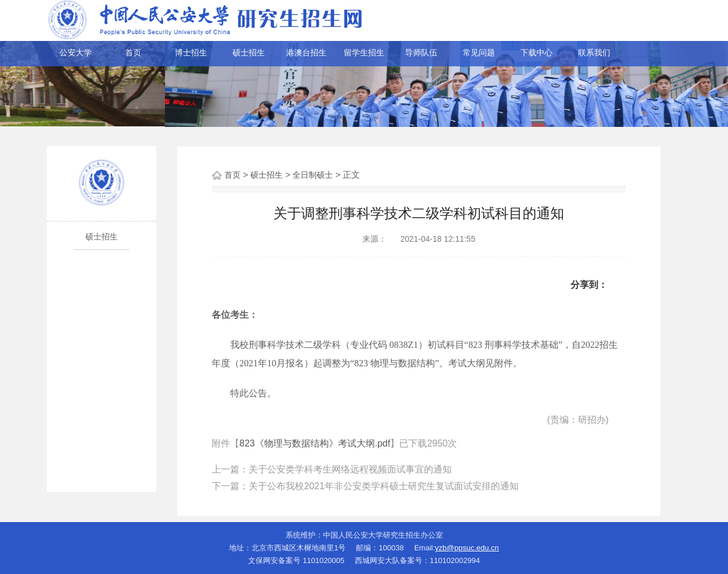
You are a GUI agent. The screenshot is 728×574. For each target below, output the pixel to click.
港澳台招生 (306, 52)
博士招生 (191, 52)
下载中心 (536, 52)
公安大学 (76, 52)
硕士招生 (249, 52)
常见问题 (479, 52)
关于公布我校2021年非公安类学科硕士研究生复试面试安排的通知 (384, 486)
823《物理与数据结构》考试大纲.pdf (315, 443)
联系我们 (594, 52)
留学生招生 (364, 52)
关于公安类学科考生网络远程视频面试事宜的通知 (350, 469)
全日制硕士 (313, 175)
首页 (133, 52)
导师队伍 (421, 52)
